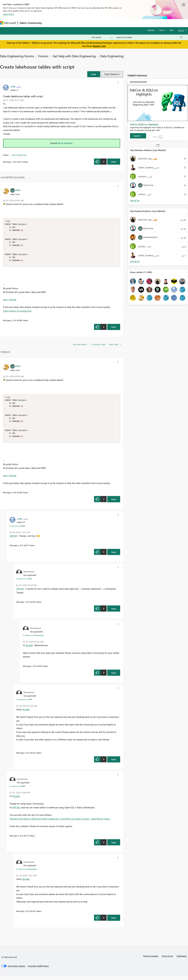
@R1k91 (14, 540)
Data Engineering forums (17, 56)
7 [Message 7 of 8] (25, 606)
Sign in (162, 30)
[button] (94, 74)
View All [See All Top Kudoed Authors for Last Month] (135, 261)
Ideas (74, 23)
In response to (17, 530)
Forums (49, 23)
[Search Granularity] (102, 37)
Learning (111, 23)
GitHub (13, 302)
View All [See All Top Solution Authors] (135, 200)
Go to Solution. (66, 143)
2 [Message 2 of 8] (12, 322)
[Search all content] (150, 37)
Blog (5, 302)
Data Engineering (112, 56)
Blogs (100, 23)
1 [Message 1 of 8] (12, 162)
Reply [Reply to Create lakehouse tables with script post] (114, 162)
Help (171, 30)
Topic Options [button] (111, 74)
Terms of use (167, 960)
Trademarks (181, 960)
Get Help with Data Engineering (74, 56)
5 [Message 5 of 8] (18, 550)
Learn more (8, 14)
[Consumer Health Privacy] (38, 970)
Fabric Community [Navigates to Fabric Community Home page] (31, 23)
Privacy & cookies (151, 960)
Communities (87, 23)
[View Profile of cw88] (13, 86)
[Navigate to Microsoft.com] (8, 23)
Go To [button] (181, 30)
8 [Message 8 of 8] (32, 670)
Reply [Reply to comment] (114, 329)
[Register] (138, 136)
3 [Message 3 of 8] (18, 840)
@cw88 (29, 650)
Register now (99, 46)
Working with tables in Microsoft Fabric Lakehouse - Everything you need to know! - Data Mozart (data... (60, 823)
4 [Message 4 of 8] (25, 915)
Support (123, 23)
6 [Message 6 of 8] (25, 757)
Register (151, 30)
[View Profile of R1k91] (18, 190)
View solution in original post (17, 313)
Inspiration (61, 23)
